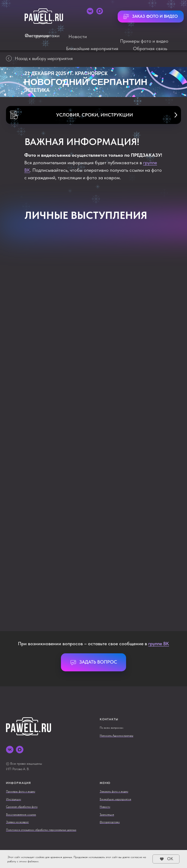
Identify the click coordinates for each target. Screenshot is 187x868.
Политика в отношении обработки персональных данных (41, 830)
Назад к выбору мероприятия (39, 58)
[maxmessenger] (20, 750)
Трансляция (107, 814)
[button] (93, 115)
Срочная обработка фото (22, 806)
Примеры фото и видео (144, 41)
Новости (78, 36)
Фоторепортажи (42, 36)
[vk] (10, 750)
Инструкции (14, 799)
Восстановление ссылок (21, 814)
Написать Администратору (116, 735)
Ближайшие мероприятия (92, 48)
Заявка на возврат (17, 822)
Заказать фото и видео (114, 791)
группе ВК (159, 644)
